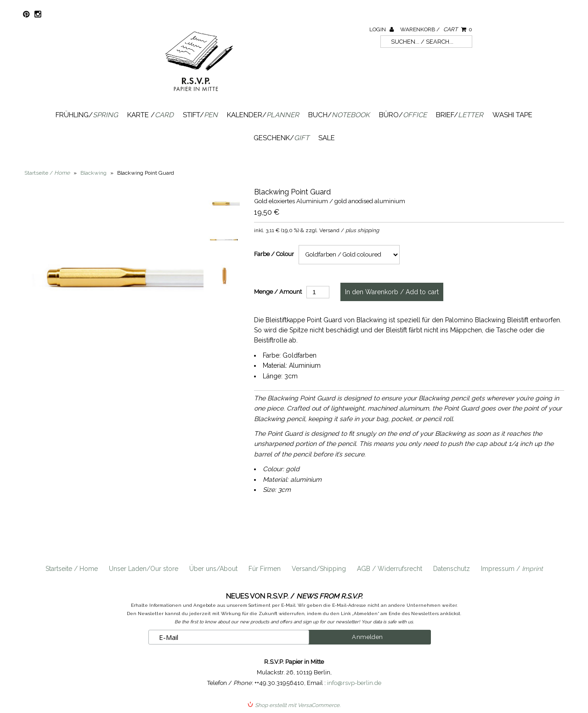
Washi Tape (512, 115)
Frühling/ (87, 115)
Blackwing (93, 173)
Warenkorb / (436, 29)
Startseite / (47, 173)
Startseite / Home (72, 569)
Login (382, 29)
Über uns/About (213, 569)
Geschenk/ (281, 138)
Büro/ (403, 115)
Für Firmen (265, 569)
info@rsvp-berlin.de (354, 683)
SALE (327, 138)
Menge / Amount (278, 292)
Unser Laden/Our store (144, 569)
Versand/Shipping (319, 569)
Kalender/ (263, 115)
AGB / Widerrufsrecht (390, 569)
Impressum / (512, 569)
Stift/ (200, 115)
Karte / (150, 115)
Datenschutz (452, 569)
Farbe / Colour (274, 254)
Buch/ (339, 115)
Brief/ (460, 115)
